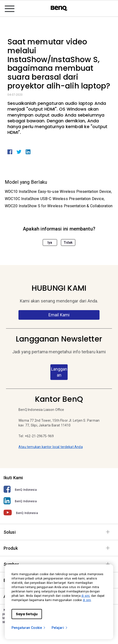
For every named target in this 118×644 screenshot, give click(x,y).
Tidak (68, 242)
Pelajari (60, 628)
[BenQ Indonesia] (59, 489)
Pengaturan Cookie (29, 628)
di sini (85, 596)
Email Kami (59, 315)
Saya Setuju (27, 614)
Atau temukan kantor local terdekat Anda (50, 447)
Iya (50, 242)
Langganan (59, 372)
